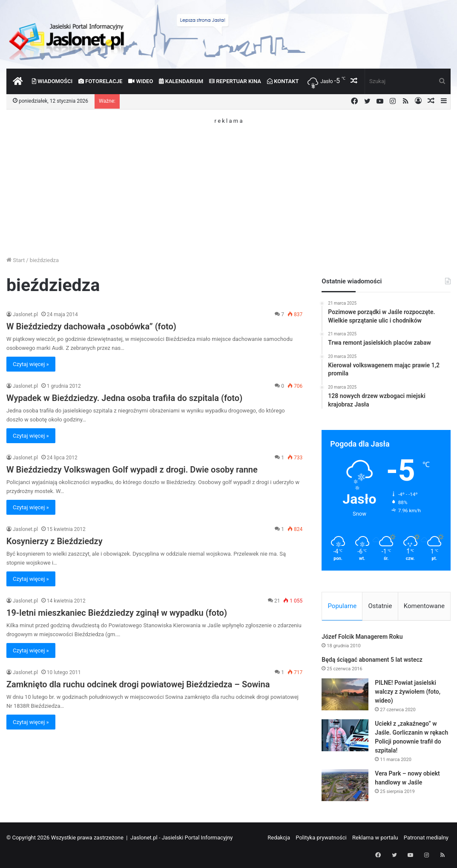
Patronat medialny (426, 839)
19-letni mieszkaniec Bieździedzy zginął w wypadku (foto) (117, 613)
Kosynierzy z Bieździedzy (55, 541)
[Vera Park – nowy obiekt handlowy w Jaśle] (345, 786)
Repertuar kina (235, 81)
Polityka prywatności (321, 839)
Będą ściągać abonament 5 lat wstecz (372, 661)
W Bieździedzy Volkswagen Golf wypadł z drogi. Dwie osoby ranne (132, 470)
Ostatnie (380, 606)
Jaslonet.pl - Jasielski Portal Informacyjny (182, 839)
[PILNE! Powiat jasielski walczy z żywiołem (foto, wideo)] (345, 696)
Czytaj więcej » (31, 364)
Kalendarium (181, 81)
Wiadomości (52, 81)
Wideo (141, 81)
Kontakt (283, 81)
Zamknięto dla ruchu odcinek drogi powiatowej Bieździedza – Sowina (138, 684)
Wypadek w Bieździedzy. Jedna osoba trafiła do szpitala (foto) (124, 398)
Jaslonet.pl (25, 314)
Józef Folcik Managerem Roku (362, 638)
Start (16, 260)
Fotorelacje (100, 81)
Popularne (342, 606)
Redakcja (279, 839)
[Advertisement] (229, 183)
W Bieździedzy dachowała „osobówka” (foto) (91, 326)
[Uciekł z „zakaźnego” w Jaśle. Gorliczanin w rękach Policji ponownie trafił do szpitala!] (345, 737)
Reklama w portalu (375, 839)
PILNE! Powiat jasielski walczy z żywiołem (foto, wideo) (408, 693)
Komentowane (424, 606)
